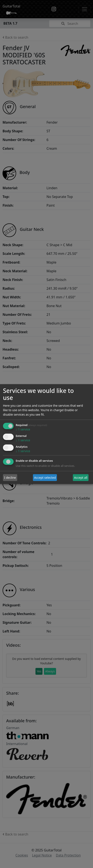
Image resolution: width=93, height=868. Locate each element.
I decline (10, 478)
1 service (23, 429)
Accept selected (45, 478)
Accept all (81, 478)
